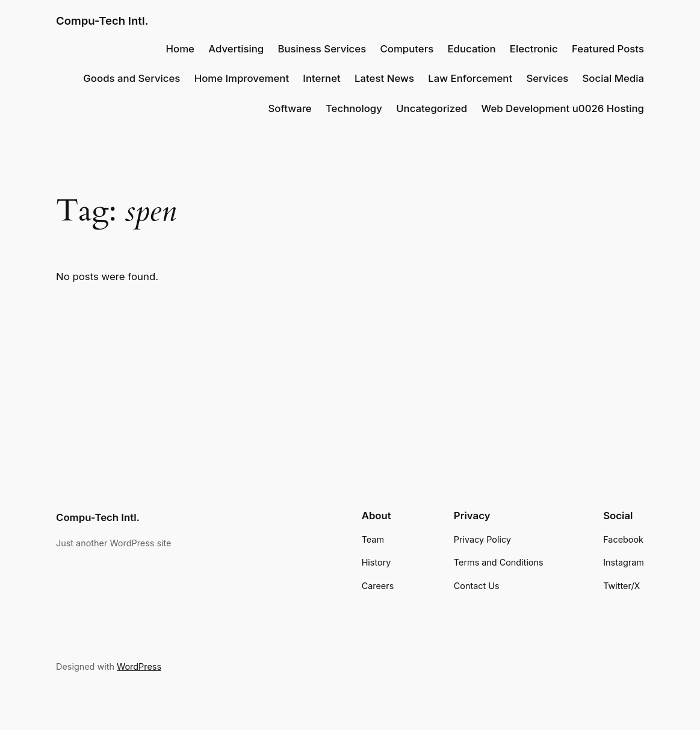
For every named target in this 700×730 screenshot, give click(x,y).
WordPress (139, 666)
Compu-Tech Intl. (102, 20)
